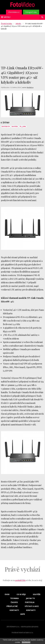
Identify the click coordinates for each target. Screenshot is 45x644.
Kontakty (14, 610)
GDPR (23, 614)
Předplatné (12, 606)
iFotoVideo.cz (14, 12)
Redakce (30, 87)
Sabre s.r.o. (29, 633)
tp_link (23, 126)
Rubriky (18, 23)
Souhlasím (26, 642)
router (15, 126)
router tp (6, 126)
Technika (14, 598)
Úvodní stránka (6, 23)
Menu (7, 17)
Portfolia (30, 602)
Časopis (14, 602)
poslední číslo (20, 580)
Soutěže (37, 594)
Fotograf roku (31, 12)
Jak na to (30, 598)
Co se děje (21, 594)
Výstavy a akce (32, 606)
